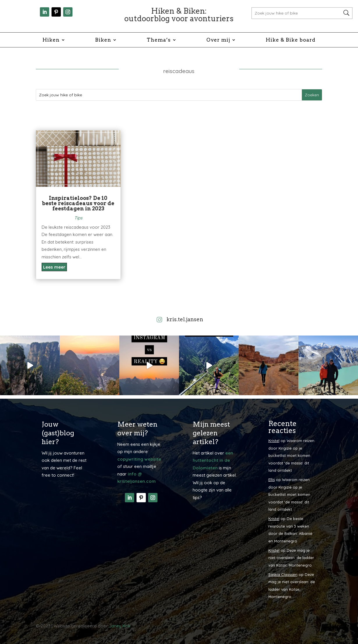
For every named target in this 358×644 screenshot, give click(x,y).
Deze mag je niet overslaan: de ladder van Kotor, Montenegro (291, 558)
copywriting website (139, 459)
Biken (103, 40)
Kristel (274, 441)
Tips (78, 218)
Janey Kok (120, 626)
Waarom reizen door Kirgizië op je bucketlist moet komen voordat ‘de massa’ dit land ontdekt (291, 455)
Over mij (218, 40)
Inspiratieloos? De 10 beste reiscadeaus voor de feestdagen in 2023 (78, 203)
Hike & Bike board (291, 40)
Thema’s (159, 40)
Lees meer (54, 267)
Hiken (51, 40)
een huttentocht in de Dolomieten (213, 460)
